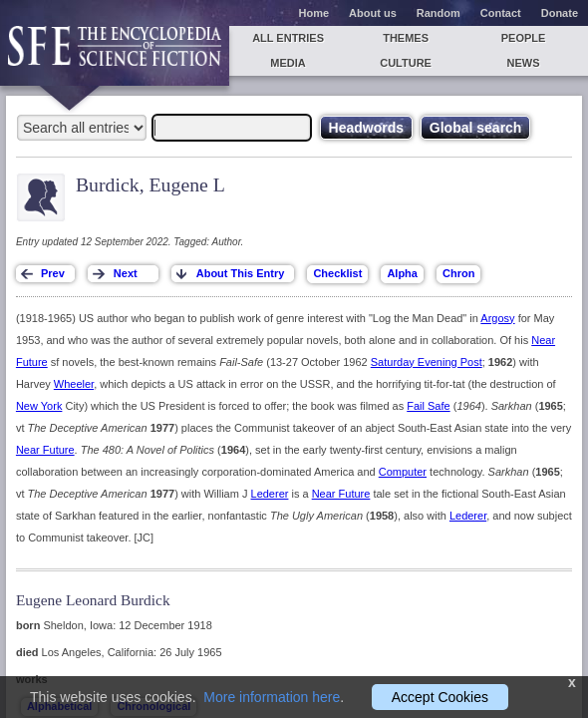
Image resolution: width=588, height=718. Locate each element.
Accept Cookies (440, 697)
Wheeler (74, 384)
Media (288, 63)
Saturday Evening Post (427, 362)
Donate (560, 13)
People (524, 38)
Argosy (497, 318)
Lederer (270, 494)
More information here (272, 697)
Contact (501, 13)
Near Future (45, 450)
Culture (406, 63)
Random (439, 13)
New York (39, 406)
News (524, 63)
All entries (288, 38)
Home (314, 13)
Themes (406, 38)
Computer (403, 472)
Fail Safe (428, 406)
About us (373, 13)
